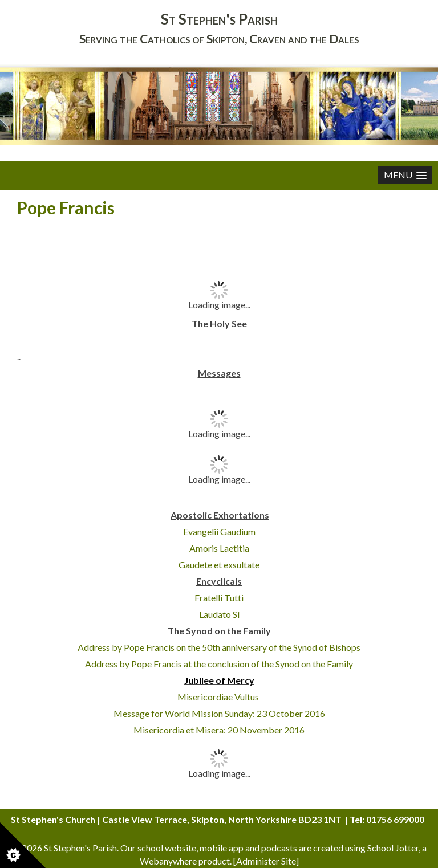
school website (167, 848)
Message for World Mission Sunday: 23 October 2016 (219, 713)
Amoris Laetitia (219, 548)
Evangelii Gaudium (219, 531)
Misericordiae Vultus (218, 697)
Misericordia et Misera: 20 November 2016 (219, 730)
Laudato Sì (219, 614)
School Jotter (393, 848)
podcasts (279, 848)
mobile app (222, 848)
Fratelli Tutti (219, 598)
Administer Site (266, 861)
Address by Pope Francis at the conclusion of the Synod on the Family (219, 664)
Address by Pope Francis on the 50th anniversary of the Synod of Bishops (219, 647)
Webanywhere (168, 861)
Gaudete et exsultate (219, 565)
